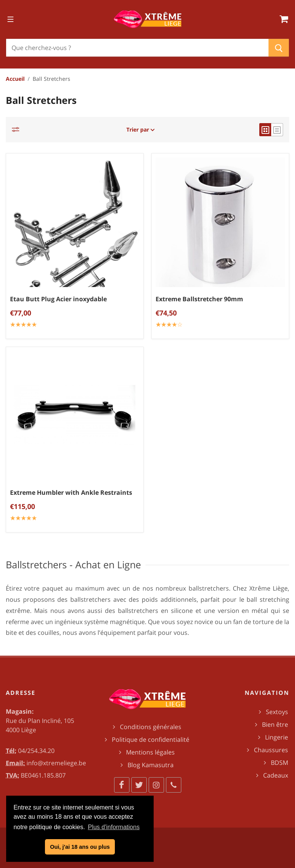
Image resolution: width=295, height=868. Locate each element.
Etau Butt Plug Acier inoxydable (58, 299)
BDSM (279, 763)
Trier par (141, 129)
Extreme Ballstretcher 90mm (199, 299)
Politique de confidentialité (151, 739)
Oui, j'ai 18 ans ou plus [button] (80, 847)
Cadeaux (276, 775)
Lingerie (277, 737)
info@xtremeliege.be (56, 763)
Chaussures (271, 750)
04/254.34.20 (36, 751)
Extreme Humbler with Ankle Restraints (71, 492)
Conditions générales (151, 727)
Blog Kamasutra (151, 765)
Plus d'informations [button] (114, 827)
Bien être (275, 724)
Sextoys (277, 712)
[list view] (277, 130)
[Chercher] (137, 48)
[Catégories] (18, 129)
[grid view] (265, 130)
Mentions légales (150, 752)
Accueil (15, 79)
